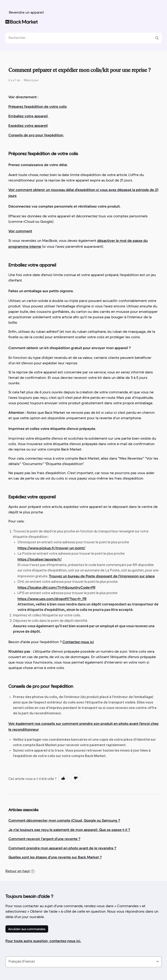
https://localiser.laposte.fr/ (40, 559)
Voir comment (20, 231)
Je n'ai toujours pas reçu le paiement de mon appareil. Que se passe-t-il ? (69, 830)
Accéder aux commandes (27, 929)
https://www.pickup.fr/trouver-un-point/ (51, 548)
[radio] (63, 778)
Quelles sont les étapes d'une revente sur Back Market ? (55, 857)
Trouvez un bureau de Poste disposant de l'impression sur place (102, 576)
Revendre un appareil (26, 13)
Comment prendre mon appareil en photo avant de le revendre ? (62, 848)
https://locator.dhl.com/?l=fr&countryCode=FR (56, 587)
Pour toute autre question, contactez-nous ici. (43, 941)
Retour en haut (20, 871)
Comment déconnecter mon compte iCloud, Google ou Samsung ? (64, 820)
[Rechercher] (82, 38)
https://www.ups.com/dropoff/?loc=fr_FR (52, 599)
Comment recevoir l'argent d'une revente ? (44, 839)
